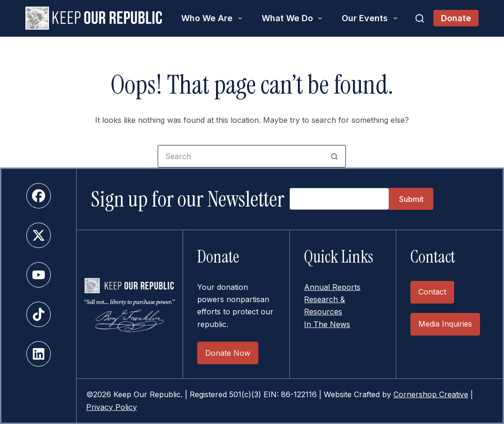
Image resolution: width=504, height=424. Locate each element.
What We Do (294, 18)
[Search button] (335, 156)
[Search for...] (240, 156)
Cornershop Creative (431, 394)
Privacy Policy (112, 407)
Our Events (371, 18)
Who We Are (213, 18)
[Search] (420, 18)
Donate (456, 18)
